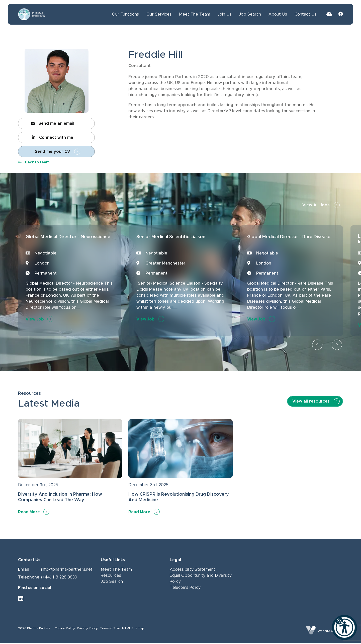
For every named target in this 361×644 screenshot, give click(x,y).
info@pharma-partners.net (67, 570)
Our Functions (125, 14)
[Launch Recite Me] (344, 627)
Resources (111, 576)
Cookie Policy (65, 629)
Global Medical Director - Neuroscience (62, 241)
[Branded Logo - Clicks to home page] (32, 14)
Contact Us (305, 14)
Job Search (250, 14)
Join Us (224, 14)
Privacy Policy (87, 629)
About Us (278, 14)
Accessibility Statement (193, 570)
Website (324, 632)
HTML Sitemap (133, 629)
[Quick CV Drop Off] (329, 14)
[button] (317, 346)
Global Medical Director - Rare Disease (291, 241)
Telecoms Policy (185, 589)
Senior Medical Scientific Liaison (172, 241)
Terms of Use (110, 629)
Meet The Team (195, 14)
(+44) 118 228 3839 (59, 578)
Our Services (159, 14)
